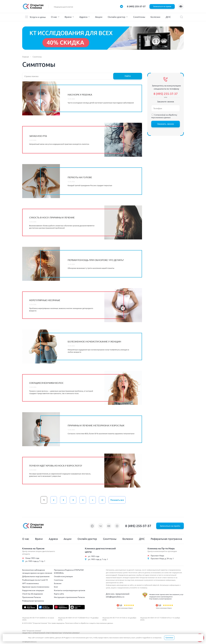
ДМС (168, 17)
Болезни (155, 17)
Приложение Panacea (31, 597)
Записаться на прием (162, 6)
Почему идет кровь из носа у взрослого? (56, 465)
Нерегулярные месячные (45, 300)
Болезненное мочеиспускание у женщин (94, 341)
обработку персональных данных (164, 116)
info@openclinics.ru (115, 597)
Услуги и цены (38, 17)
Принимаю (169, 638)
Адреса (83, 17)
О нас (54, 17)
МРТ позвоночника (30, 583)
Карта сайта (59, 594)
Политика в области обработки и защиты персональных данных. (89, 623)
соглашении (157, 638)
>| (102, 500)
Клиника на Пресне (33, 548)
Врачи (68, 17)
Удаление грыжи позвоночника (36, 587)
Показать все (117, 500)
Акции (99, 17)
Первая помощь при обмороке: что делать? (96, 260)
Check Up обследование (33, 594)
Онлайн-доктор (117, 17)
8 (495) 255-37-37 (136, 6)
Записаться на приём (170, 526)
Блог (56, 587)
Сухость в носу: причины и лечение (52, 217)
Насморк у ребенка (80, 94)
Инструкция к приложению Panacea (69, 597)
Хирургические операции (33, 590)
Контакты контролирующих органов (70, 590)
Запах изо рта (38, 136)
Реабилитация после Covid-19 (35, 580)
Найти (128, 76)
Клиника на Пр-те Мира (161, 548)
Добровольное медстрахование (36, 576)
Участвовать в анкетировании (160, 599)
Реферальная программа (166, 539)
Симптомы (139, 17)
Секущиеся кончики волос (46, 383)
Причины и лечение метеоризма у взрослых (96, 425)
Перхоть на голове (80, 177)
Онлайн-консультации (63, 576)
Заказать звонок (165, 124)
